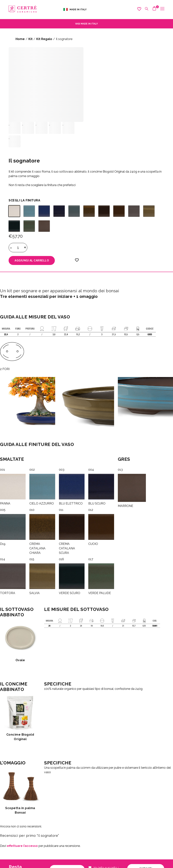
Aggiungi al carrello (32, 260)
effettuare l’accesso (22, 846)
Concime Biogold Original (20, 737)
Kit (30, 39)
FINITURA (33, 200)
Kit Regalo (44, 39)
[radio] (14, 211)
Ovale (20, 660)
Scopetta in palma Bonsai (20, 810)
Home (20, 39)
